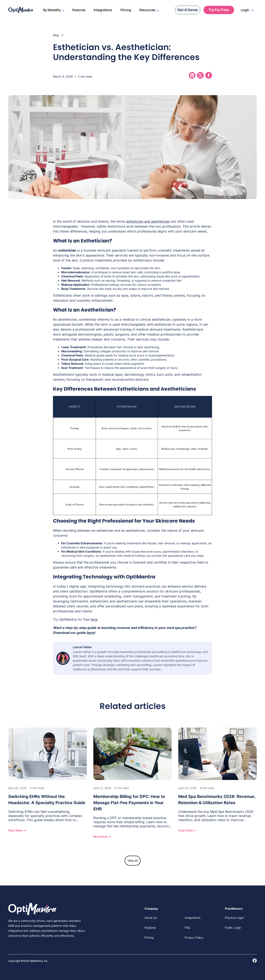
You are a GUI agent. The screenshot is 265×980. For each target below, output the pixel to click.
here (94, 619)
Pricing (126, 10)
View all (133, 861)
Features (79, 10)
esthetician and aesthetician (148, 221)
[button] (54, 10)
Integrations (103, 10)
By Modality (52, 10)
